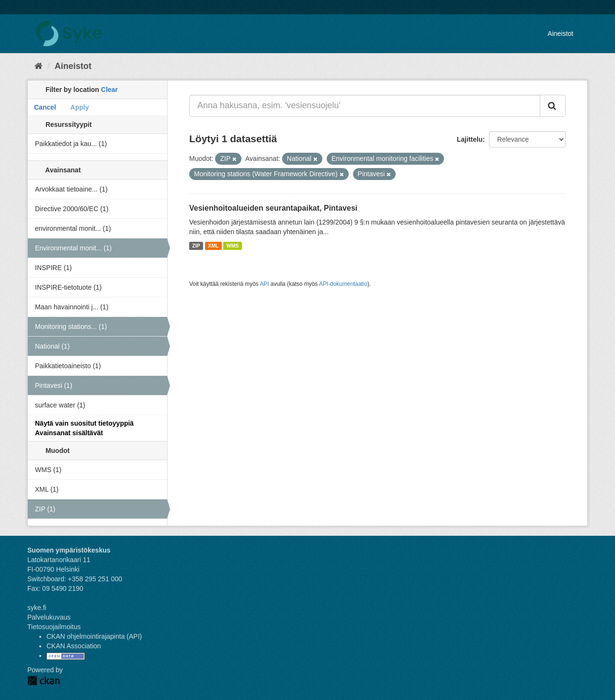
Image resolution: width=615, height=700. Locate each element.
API (264, 284)
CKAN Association (74, 646)
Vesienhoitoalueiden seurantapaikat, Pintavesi (273, 208)
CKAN (44, 681)
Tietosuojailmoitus (54, 627)
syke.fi (37, 608)
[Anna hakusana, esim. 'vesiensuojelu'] (365, 106)
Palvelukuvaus (49, 617)
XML (213, 246)
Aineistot (560, 34)
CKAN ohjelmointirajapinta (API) (94, 636)
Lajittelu (470, 139)
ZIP (196, 246)
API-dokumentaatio (343, 284)
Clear (109, 90)
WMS (233, 246)
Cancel (45, 107)
